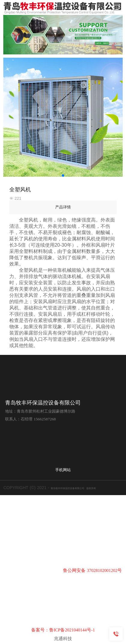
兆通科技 (63, 639)
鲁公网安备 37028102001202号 (92, 570)
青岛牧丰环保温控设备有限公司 (43, 403)
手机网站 (63, 470)
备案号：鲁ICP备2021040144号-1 (63, 630)
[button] (63, 176)
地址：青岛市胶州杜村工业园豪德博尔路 (40, 411)
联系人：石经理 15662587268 (30, 419)
